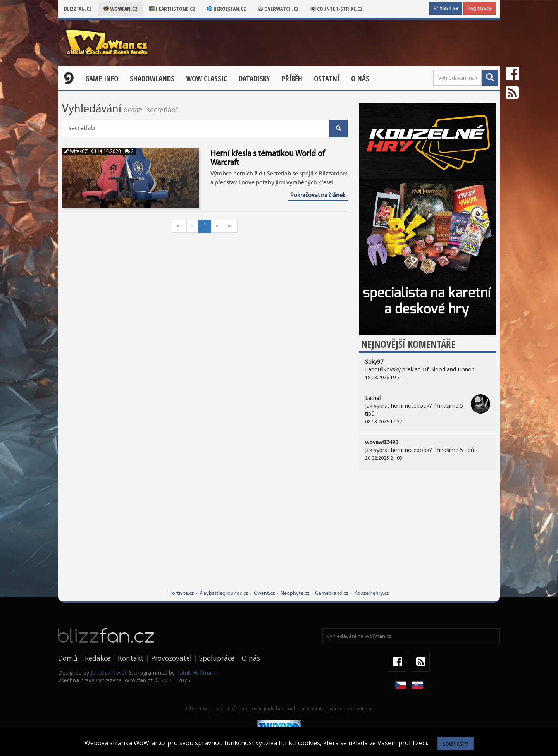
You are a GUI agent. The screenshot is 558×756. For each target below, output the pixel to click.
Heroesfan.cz (226, 9)
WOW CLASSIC (207, 79)
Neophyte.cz (295, 594)
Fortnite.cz (182, 594)
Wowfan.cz (121, 9)
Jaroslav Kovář (109, 673)
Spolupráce (217, 658)
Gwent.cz (264, 594)
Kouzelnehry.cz (371, 594)
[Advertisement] (428, 536)
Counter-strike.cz (337, 9)
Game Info (102, 79)
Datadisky (254, 79)
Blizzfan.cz (78, 9)
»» (230, 226)
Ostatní (327, 79)
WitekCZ (76, 152)
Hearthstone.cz (172, 9)
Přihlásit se (446, 8)
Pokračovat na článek (318, 196)
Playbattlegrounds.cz (224, 594)
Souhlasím (456, 743)
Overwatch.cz (278, 9)
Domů (68, 658)
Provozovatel (171, 658)
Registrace (480, 8)
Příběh (292, 79)
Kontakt (131, 658)
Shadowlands (152, 79)
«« (179, 226)
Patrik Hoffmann (197, 673)
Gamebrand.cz (332, 594)
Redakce (98, 658)
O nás (360, 79)
